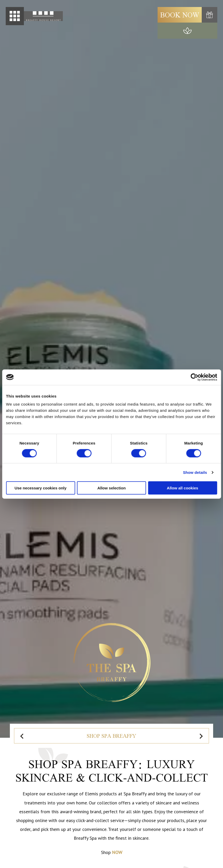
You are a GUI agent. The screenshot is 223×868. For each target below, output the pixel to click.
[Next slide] (201, 736)
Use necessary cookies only (40, 488)
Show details (195, 472)
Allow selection (111, 488)
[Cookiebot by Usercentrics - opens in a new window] (194, 377)
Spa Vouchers (128, 736)
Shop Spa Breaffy (60, 736)
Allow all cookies (183, 488)
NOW (117, 852)
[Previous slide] (22, 736)
